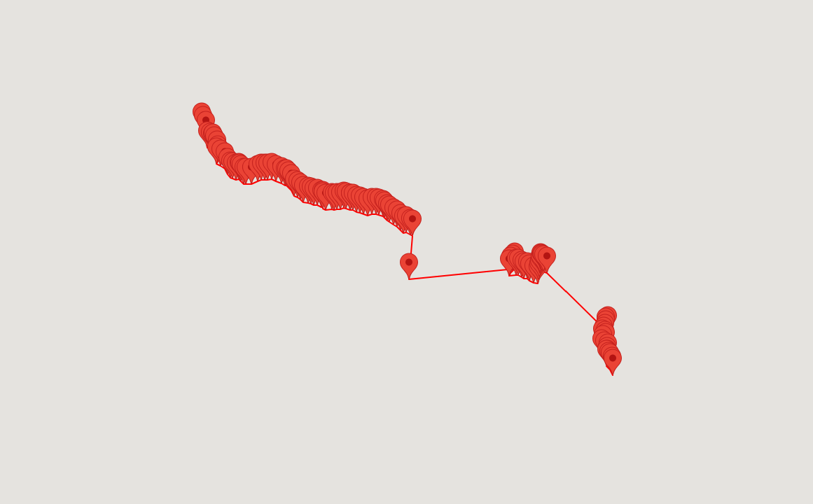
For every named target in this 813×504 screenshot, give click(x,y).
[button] (251, 171)
